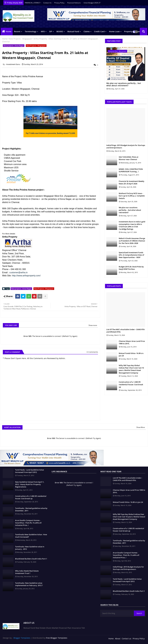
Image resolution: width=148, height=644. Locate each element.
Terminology (31, 31)
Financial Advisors (74, 3)
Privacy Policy (60, 3)
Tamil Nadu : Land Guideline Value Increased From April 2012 (29, 471)
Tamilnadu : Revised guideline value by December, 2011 (31, 509)
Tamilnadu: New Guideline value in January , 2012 (30, 548)
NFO (43, 31)
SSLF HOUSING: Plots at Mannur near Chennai (129, 158)
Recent (17, 31)
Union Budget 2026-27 (92, 3)
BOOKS (60, 31)
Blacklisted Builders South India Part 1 (31, 559)
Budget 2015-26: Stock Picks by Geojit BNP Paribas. (131, 268)
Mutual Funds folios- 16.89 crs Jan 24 (131, 354)
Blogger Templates (22, 638)
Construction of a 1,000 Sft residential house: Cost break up (131, 384)
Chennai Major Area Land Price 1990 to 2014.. (132, 342)
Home (9, 31)
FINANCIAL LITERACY (33, 3)
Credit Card (99, 31)
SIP (51, 31)
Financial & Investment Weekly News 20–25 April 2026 (131, 182)
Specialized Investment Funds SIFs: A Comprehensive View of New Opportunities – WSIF (131, 255)
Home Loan (114, 31)
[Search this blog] (117, 613)
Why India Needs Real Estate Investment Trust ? (27, 572)
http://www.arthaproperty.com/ (26, 276)
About (118, 639)
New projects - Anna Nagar (14, 46)
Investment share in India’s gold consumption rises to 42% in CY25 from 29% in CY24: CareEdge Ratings (132, 225)
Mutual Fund (73, 31)
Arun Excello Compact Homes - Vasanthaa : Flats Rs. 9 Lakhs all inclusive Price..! (28, 523)
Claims (87, 31)
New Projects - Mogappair (21, 39)
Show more (93, 325)
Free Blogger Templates (57, 638)
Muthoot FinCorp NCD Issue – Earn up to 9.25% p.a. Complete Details (132, 196)
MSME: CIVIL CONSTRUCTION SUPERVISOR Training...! (131, 170)
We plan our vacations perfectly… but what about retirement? (124, 84)
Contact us (48, 3)
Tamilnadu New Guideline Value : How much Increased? (31, 536)
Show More (141, 427)
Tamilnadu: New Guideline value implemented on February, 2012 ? (29, 584)
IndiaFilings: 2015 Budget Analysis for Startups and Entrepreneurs (126, 146)
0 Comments (92, 352)
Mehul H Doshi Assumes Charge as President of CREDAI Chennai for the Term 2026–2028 (132, 241)
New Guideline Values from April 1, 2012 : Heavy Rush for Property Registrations (30, 484)
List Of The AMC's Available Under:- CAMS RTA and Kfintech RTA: (125, 331)
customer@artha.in (18, 272)
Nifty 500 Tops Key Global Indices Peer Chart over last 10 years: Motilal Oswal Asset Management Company (131, 369)
